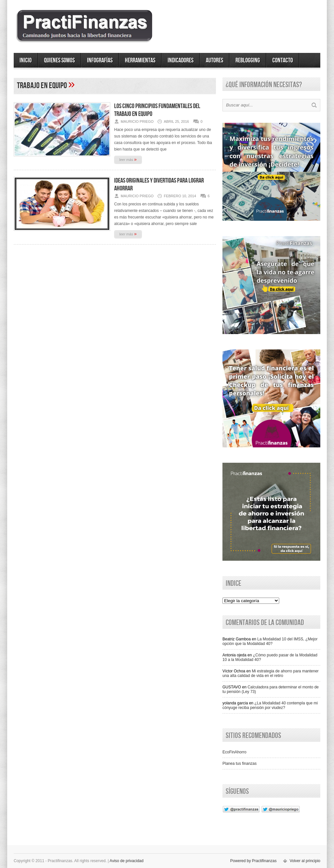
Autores (214, 60)
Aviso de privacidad (127, 861)
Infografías (100, 60)
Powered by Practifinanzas (253, 861)
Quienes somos (59, 60)
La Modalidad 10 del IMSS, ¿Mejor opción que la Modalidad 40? (270, 641)
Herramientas (140, 60)
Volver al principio (305, 861)
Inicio (26, 60)
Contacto (283, 60)
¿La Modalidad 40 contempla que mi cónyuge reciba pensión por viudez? (270, 705)
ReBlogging (248, 60)
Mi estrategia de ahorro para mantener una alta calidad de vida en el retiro (271, 673)
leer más (128, 159)
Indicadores (181, 60)
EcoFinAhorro (234, 752)
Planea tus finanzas (240, 764)
